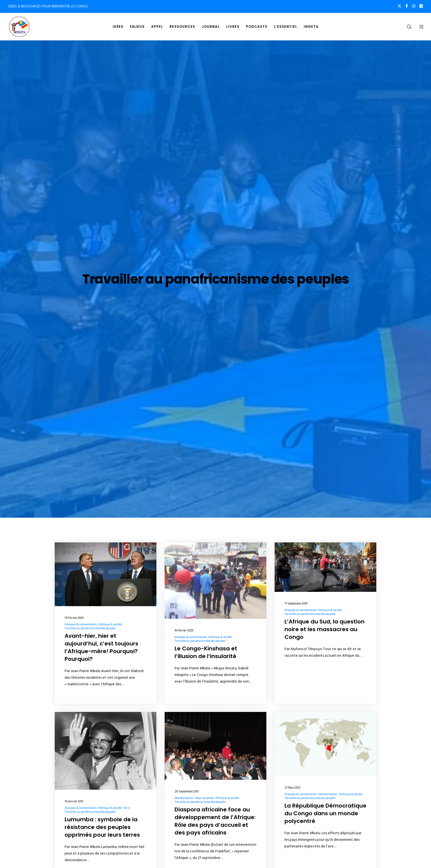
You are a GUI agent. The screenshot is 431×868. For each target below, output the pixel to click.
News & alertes (205, 798)
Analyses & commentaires (81, 625)
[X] (399, 6)
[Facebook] (407, 6)
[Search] (406, 27)
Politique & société (110, 625)
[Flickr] (421, 6)
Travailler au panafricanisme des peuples (90, 628)
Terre (127, 808)
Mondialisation (184, 798)
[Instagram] (414, 6)
